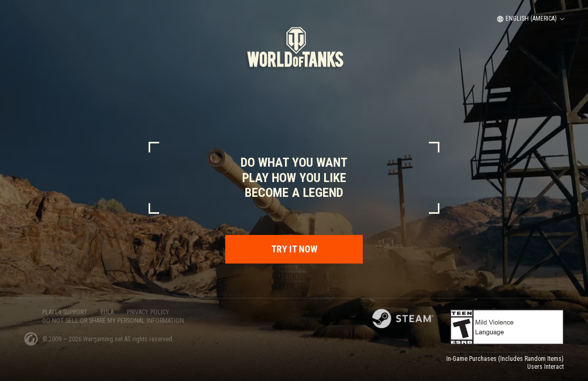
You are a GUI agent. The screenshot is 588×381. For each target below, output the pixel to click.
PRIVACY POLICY (148, 312)
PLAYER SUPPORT (65, 312)
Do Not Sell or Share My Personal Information (113, 321)
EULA (107, 312)
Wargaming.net (104, 339)
